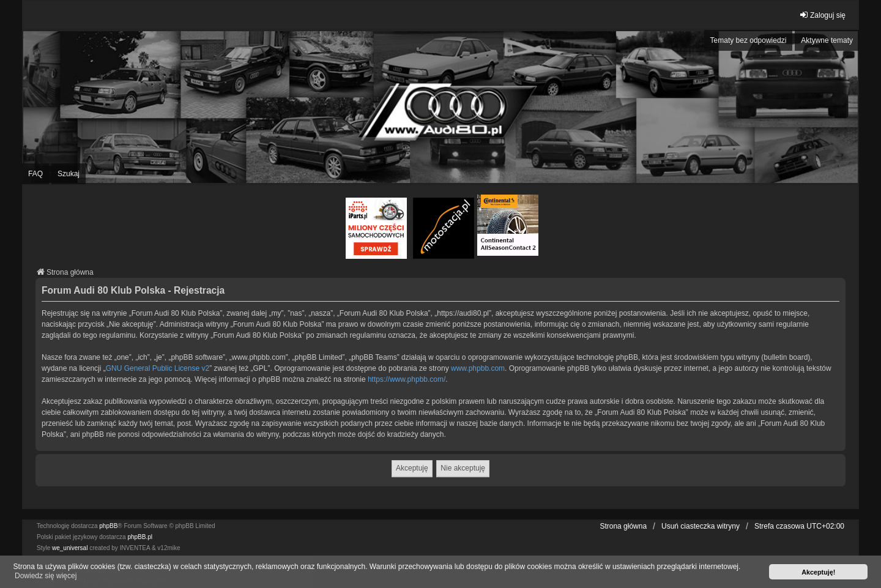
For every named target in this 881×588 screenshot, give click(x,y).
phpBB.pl (140, 537)
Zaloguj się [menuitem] (822, 15)
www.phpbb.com (478, 368)
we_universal (70, 548)
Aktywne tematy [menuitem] (827, 40)
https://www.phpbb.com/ (407, 379)
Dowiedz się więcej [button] (46, 576)
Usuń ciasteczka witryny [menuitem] (701, 526)
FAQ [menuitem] (35, 174)
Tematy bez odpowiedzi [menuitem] (749, 40)
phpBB (108, 526)
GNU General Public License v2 (158, 368)
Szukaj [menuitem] (69, 174)
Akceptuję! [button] (818, 572)
